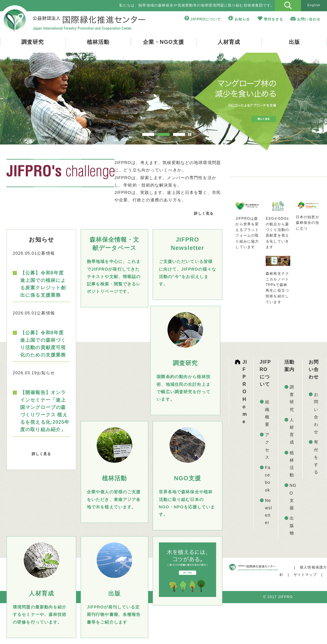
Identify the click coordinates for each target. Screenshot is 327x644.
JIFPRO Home (245, 392)
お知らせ (242, 19)
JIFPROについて (206, 19)
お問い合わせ (309, 19)
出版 (294, 42)
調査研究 (33, 42)
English (314, 5)
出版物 (292, 526)
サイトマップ (305, 575)
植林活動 (98, 42)
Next (304, 103)
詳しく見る (204, 213)
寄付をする (274, 19)
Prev (23, 103)
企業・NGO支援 (164, 42)
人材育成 (229, 42)
